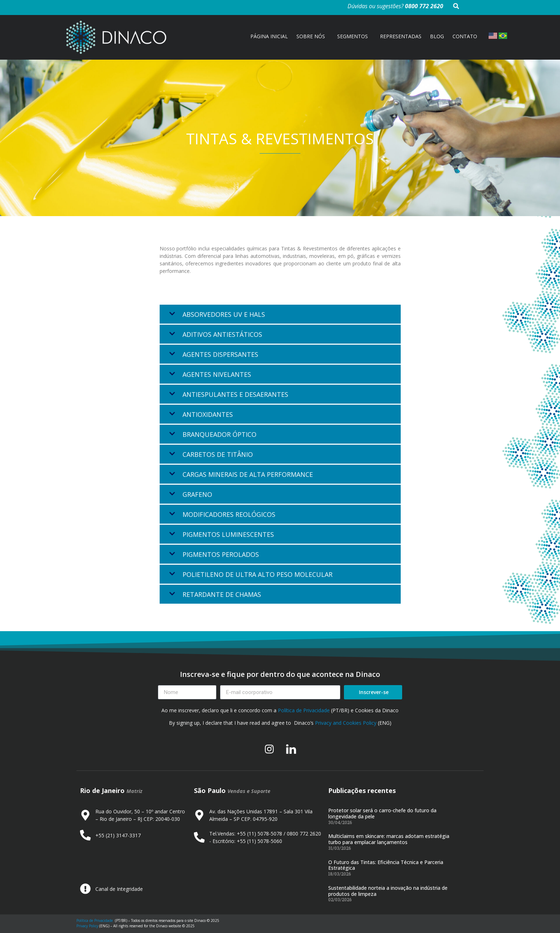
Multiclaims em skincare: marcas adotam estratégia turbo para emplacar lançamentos (389, 839)
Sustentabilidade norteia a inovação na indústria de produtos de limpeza (388, 891)
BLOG (437, 36)
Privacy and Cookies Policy (346, 723)
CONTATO (465, 36)
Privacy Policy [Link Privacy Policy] (87, 926)
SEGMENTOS (354, 36)
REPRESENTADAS (401, 36)
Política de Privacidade (304, 710)
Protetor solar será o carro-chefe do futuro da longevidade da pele (382, 813)
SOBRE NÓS (312, 36)
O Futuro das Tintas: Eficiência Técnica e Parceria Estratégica (386, 865)
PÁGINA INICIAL (269, 36)
